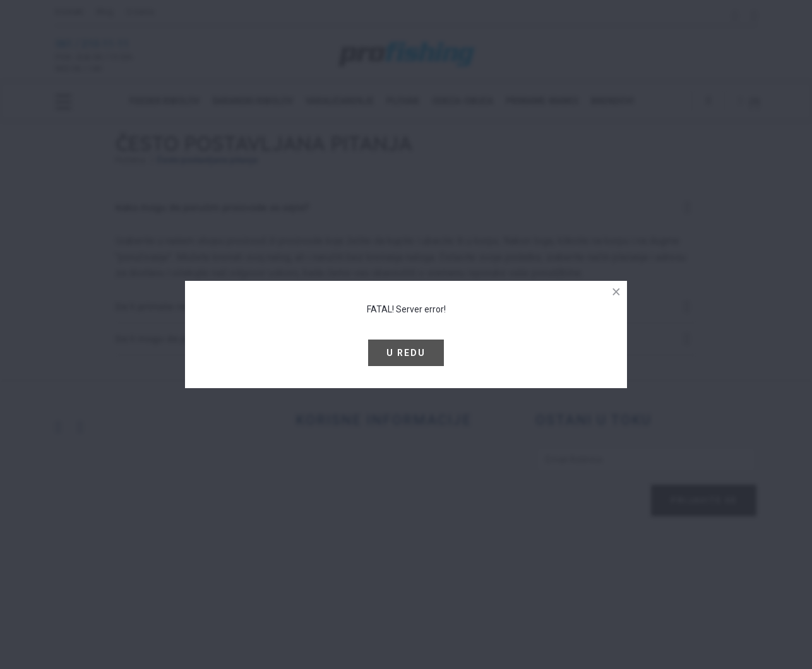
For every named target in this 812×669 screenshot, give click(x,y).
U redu (406, 353)
